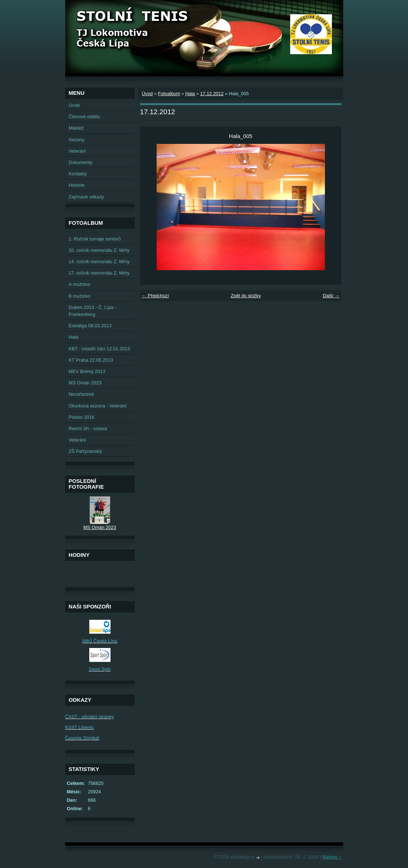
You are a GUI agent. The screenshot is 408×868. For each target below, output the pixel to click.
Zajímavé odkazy (87, 197)
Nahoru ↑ (332, 857)
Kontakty (78, 174)
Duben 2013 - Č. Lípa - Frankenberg (93, 311)
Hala (190, 94)
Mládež (76, 128)
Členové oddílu (84, 117)
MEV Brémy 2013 (87, 371)
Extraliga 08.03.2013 (90, 326)
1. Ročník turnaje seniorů (95, 239)
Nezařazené (81, 394)
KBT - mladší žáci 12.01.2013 (100, 349)
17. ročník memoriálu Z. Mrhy (99, 273)
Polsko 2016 (82, 417)
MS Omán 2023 (85, 383)
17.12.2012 (212, 94)
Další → (331, 296)
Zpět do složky (246, 296)
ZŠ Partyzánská (85, 451)
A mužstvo (80, 284)
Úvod (147, 94)
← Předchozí (156, 296)
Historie (77, 185)
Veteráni (77, 151)
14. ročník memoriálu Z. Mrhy (99, 262)
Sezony (77, 140)
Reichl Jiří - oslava (88, 429)
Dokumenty (81, 162)
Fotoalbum (169, 94)
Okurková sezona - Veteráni (98, 406)
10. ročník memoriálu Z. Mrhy (99, 250)
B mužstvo (80, 296)
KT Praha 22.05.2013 (91, 360)
